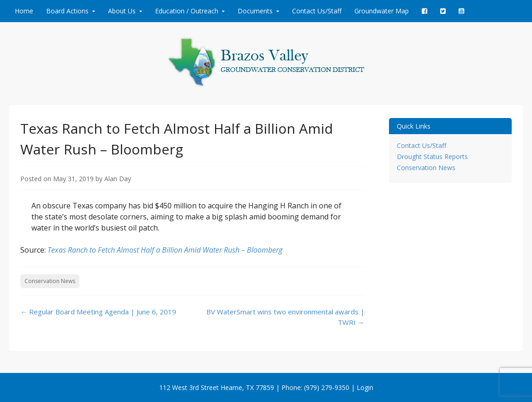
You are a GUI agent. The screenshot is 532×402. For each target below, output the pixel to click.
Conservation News (50, 281)
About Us (122, 11)
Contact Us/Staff (317, 11)
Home (24, 11)
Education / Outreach (187, 11)
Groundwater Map (382, 11)
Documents (255, 11)
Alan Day (118, 179)
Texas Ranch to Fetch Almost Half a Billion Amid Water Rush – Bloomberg (165, 250)
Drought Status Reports (432, 157)
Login (365, 387)
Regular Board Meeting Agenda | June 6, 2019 (98, 312)
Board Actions (67, 11)
